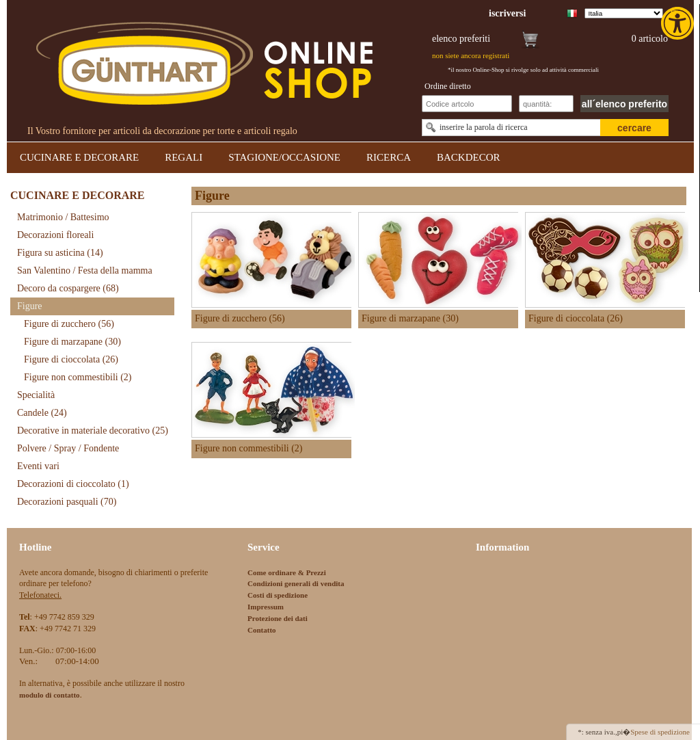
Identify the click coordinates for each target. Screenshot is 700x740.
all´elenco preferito (624, 104)
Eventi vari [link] (38, 466)
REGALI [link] (184, 157)
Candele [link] (42, 413)
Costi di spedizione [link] (278, 595)
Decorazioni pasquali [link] (67, 502)
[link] (679, 23)
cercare (634, 128)
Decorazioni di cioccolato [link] (73, 484)
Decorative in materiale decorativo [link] (93, 431)
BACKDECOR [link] (469, 157)
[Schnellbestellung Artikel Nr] (467, 104)
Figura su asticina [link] (60, 253)
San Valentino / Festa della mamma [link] (85, 270)
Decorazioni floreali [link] (55, 235)
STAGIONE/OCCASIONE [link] (284, 157)
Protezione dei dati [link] (278, 618)
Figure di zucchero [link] (69, 324)
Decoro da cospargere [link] (68, 288)
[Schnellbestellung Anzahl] (546, 104)
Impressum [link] (266, 607)
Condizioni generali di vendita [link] (296, 583)
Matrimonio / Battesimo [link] (63, 217)
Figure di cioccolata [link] (71, 359)
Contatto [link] (262, 630)
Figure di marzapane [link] (72, 342)
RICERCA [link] (389, 157)
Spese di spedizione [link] (660, 732)
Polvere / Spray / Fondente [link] (68, 448)
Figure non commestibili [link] (78, 377)
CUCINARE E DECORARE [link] (79, 157)
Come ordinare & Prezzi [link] (287, 572)
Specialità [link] (36, 395)
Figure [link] (30, 306)
